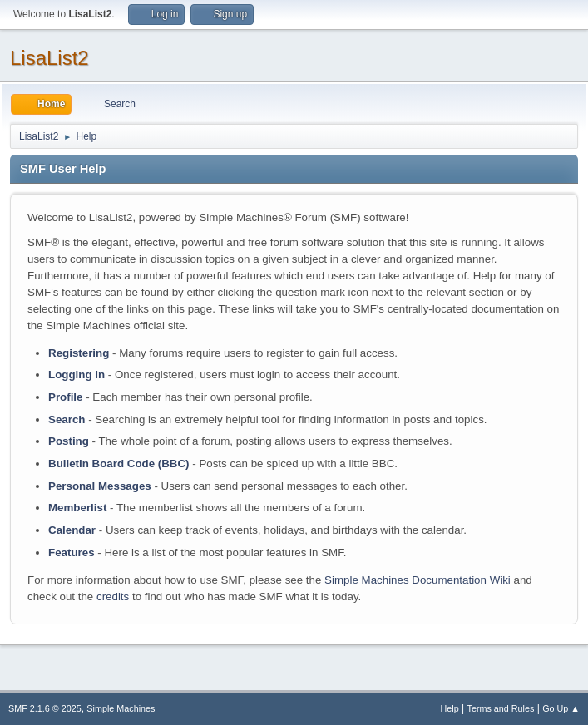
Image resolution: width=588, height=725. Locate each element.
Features (72, 552)
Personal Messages (100, 486)
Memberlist (77, 508)
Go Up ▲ (561, 708)
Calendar (72, 530)
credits (113, 597)
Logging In (77, 375)
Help (450, 708)
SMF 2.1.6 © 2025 (45, 708)
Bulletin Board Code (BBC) (119, 464)
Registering (79, 353)
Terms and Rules (501, 708)
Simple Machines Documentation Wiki (418, 580)
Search (67, 419)
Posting (69, 441)
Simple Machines (121, 708)
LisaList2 (49, 58)
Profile (65, 397)
